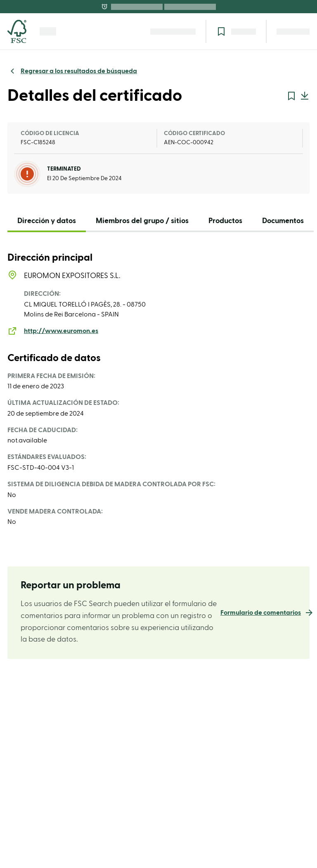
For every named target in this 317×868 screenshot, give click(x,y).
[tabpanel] (158, 390)
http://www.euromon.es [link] (61, 331)
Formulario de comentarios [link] (261, 613)
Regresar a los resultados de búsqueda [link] (79, 71)
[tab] (47, 223)
